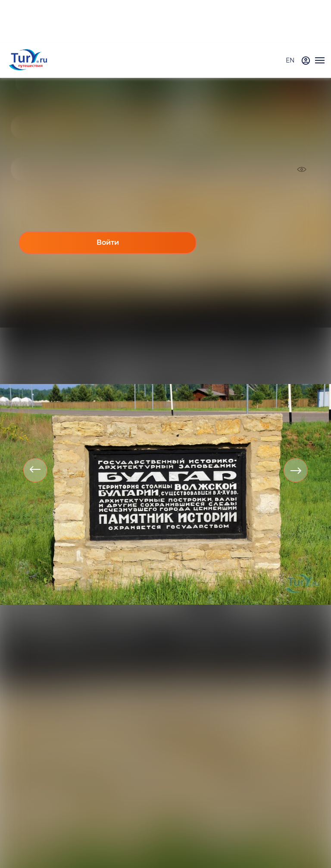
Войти (108, 242)
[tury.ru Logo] (28, 61)
